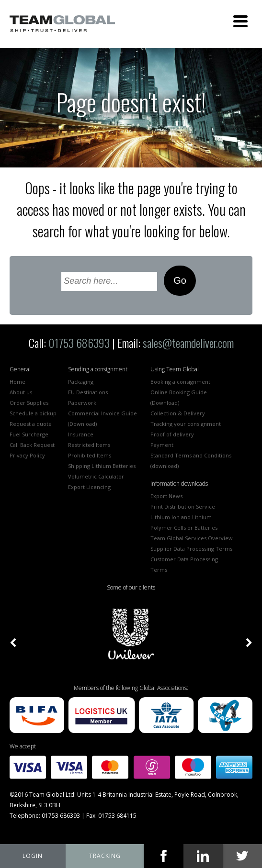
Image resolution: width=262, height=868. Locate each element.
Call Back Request (32, 445)
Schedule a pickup (33, 413)
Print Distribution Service (183, 506)
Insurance (81, 434)
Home (17, 382)
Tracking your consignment (186, 424)
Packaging (81, 382)
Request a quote (31, 424)
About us (21, 392)
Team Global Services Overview (192, 538)
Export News (166, 496)
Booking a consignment (180, 382)
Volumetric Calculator (96, 476)
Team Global (62, 24)
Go (180, 280)
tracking (105, 856)
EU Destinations (88, 392)
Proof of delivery (172, 434)
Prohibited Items (90, 455)
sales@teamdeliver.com (188, 343)
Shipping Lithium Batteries (102, 466)
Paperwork (82, 403)
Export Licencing (89, 487)
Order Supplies (29, 403)
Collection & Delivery (178, 413)
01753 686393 (79, 343)
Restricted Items (89, 445)
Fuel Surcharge (29, 434)
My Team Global (33, 856)
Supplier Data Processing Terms (191, 549)
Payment (162, 445)
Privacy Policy (27, 455)
